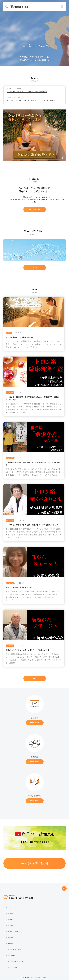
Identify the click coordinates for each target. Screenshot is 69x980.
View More (34, 723)
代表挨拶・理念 (12, 932)
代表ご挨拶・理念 (35, 209)
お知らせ (9, 926)
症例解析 (9, 920)
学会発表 (9, 913)
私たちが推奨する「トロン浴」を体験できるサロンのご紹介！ (31, 100)
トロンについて (34, 268)
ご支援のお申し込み (14, 950)
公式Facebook (12, 968)
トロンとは (10, 907)
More (34, 678)
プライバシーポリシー (15, 962)
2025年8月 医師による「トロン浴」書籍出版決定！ (27, 92)
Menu (62, 6)
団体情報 (9, 944)
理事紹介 (9, 938)
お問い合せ (10, 956)
